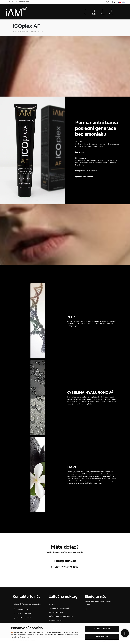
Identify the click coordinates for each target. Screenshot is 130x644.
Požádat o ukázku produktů (59, 608)
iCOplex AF (39, 32)
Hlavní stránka (19, 32)
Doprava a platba (55, 620)
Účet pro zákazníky (56, 612)
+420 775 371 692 (23, 2)
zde (27, 637)
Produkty (30, 32)
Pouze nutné (102, 637)
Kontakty (52, 604)
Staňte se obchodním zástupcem (61, 616)
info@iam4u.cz (11, 2)
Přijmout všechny (102, 629)
